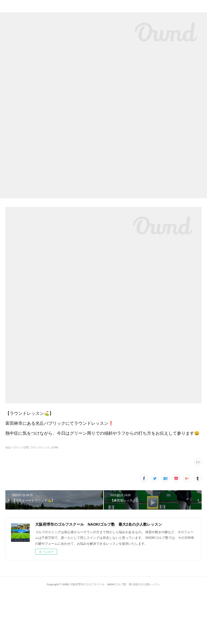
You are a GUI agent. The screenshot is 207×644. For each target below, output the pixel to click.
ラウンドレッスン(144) (44, 447)
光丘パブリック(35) (17, 447)
